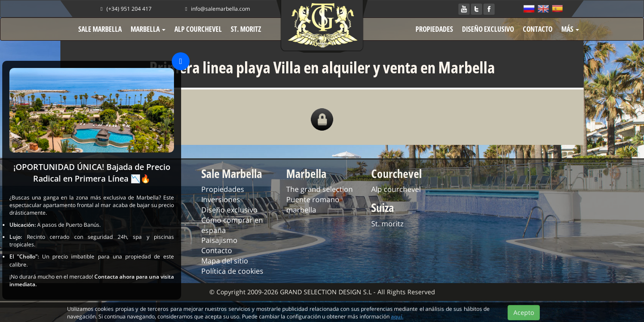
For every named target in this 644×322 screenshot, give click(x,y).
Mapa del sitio (225, 261)
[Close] (181, 61)
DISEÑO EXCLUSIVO (488, 29)
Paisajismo (219, 240)
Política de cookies (232, 271)
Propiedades (223, 189)
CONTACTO (538, 29)
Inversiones (221, 199)
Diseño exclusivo (229, 210)
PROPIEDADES (434, 29)
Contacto (217, 250)
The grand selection (320, 189)
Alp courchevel (396, 189)
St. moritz (387, 224)
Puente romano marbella (313, 205)
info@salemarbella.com (216, 9)
